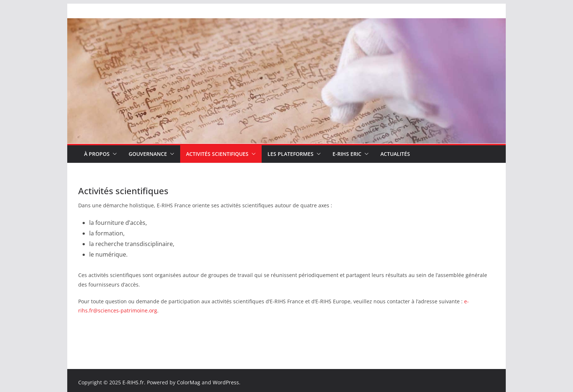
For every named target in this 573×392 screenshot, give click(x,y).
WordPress (226, 382)
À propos (97, 154)
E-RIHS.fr (133, 382)
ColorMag (189, 382)
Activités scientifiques (217, 154)
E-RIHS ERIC (347, 154)
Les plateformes (291, 154)
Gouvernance (148, 154)
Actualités (395, 154)
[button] (113, 154)
